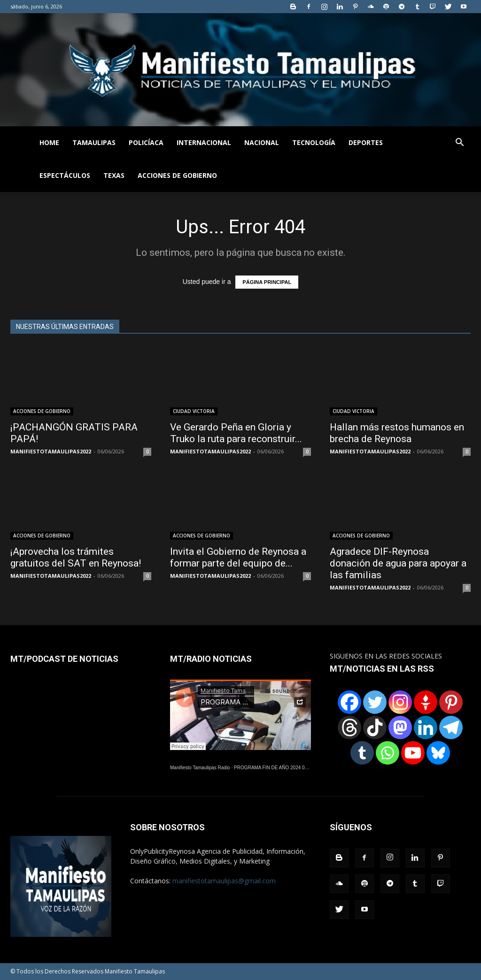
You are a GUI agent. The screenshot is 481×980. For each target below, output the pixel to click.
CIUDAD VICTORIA (194, 411)
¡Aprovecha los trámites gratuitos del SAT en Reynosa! (76, 557)
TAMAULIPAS (94, 142)
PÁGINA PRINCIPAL (267, 282)
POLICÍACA (146, 142)
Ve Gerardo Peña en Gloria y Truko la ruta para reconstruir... (236, 433)
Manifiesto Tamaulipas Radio (200, 768)
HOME (49, 142)
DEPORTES (366, 142)
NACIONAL (262, 142)
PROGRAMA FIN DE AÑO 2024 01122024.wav (283, 768)
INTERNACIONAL (204, 142)
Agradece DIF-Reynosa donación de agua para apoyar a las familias (398, 563)
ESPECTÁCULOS (65, 175)
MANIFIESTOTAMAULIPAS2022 (51, 451)
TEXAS (114, 175)
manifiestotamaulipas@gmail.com (224, 881)
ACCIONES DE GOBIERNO (177, 175)
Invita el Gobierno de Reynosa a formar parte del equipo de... (238, 557)
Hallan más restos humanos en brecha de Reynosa (397, 433)
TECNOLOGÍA (314, 142)
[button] (459, 143)
